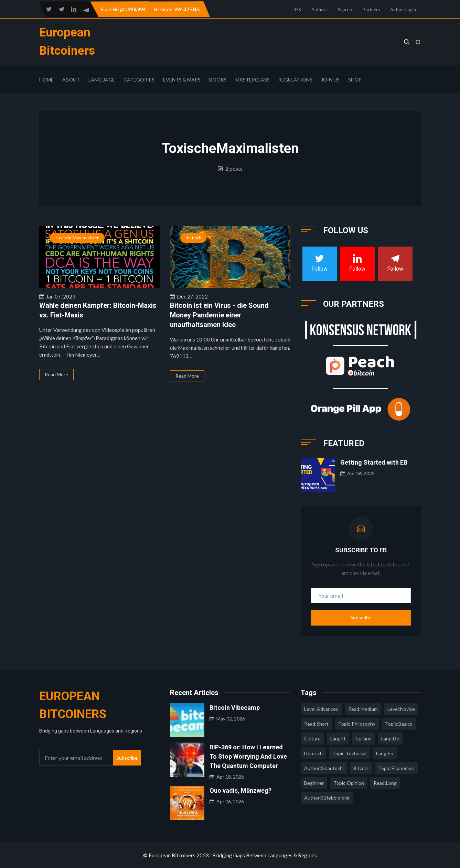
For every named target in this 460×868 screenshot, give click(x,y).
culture (312, 739)
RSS (297, 10)
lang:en (385, 753)
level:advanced (321, 709)
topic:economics (396, 768)
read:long (385, 783)
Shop (355, 80)
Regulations (295, 80)
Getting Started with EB (374, 462)
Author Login (403, 10)
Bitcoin (361, 768)
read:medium (363, 709)
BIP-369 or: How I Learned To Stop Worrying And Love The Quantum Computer (248, 756)
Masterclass (253, 80)
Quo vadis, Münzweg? (240, 790)
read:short (316, 724)
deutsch (193, 238)
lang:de (390, 739)
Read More (56, 374)
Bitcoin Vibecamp (235, 708)
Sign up (345, 10)
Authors (319, 10)
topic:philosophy (357, 724)
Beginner (314, 783)
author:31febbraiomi (327, 798)
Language (102, 80)
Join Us (330, 80)
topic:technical (349, 753)
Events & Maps (182, 80)
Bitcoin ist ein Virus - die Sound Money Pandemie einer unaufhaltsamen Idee (219, 315)
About (71, 80)
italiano (363, 739)
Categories (139, 80)
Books (218, 80)
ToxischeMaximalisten (77, 238)
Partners (371, 10)
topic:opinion (349, 783)
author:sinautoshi (324, 768)
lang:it (338, 739)
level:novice (401, 709)
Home (46, 80)
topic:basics (399, 724)
